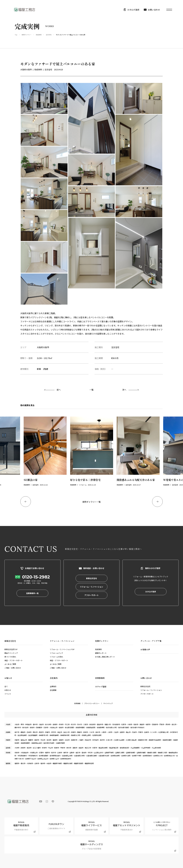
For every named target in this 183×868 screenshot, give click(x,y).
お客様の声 (145, 649)
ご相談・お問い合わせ (13, 668)
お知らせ (8, 690)
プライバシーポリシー (92, 703)
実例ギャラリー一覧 (91, 502)
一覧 (91, 390)
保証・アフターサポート (14, 660)
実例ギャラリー (26, 35)
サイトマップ (108, 703)
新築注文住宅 (145, 686)
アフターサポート (147, 694)
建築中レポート (101, 653)
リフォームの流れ (56, 657)
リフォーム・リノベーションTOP (62, 649)
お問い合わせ (154, 10)
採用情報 (77, 703)
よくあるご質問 (10, 664)
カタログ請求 (133, 10)
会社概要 (53, 690)
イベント (8, 694)
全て (6, 686)
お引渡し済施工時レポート (105, 657)
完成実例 (39, 35)
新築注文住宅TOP (11, 649)
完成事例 (98, 649)
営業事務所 (100, 678)
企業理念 (53, 686)
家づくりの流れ (10, 657)
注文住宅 (49, 35)
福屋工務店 (24, 10)
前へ (59, 390)
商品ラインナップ (11, 653)
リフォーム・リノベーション (151, 690)
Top (16, 35)
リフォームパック (56, 653)
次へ (124, 390)
